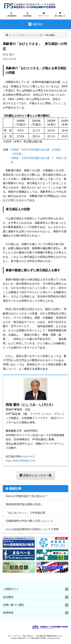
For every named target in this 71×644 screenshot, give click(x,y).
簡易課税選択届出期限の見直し (24, 504)
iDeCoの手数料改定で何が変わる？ (27, 496)
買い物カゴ (60, 15)
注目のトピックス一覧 (31, 35)
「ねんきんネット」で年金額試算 (26, 513)
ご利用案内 (11, 15)
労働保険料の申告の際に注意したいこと (30, 521)
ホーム (11, 35)
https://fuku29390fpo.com (21, 461)
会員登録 (27, 15)
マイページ (44, 15)
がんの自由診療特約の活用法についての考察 (32, 529)
